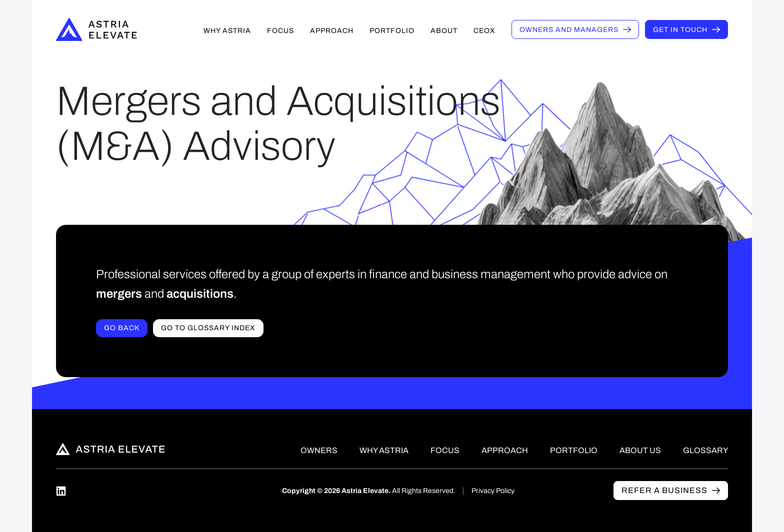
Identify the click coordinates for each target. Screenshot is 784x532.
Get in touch (680, 30)
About (444, 31)
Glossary (705, 450)
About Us (640, 450)
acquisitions (200, 294)
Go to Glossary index (208, 328)
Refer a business (664, 490)
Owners (569, 30)
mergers (119, 294)
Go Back (122, 328)
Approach (332, 31)
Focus (280, 31)
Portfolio (392, 31)
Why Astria (227, 31)
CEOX (484, 31)
